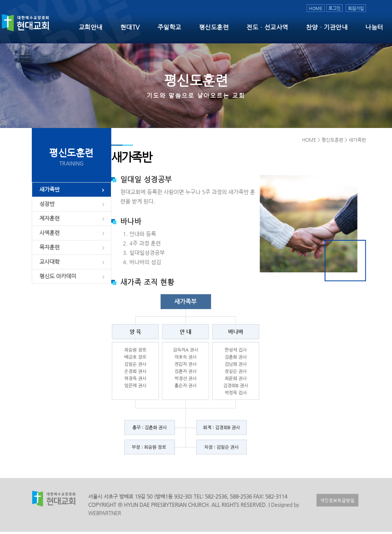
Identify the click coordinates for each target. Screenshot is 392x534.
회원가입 (356, 8)
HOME (316, 8)
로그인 (334, 8)
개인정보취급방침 (337, 502)
